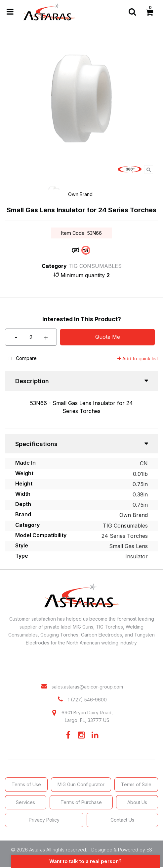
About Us (137, 802)
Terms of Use (26, 784)
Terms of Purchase (81, 802)
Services (25, 802)
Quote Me (108, 337)
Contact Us (122, 820)
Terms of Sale (136, 784)
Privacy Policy (44, 820)
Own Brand (80, 194)
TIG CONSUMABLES (95, 266)
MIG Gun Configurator (81, 784)
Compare (21, 359)
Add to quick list (138, 358)
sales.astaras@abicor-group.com (87, 687)
